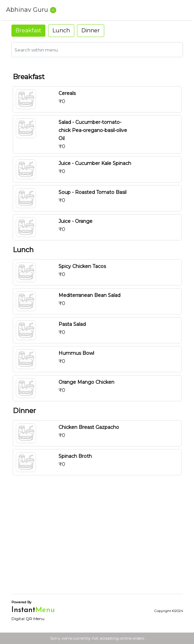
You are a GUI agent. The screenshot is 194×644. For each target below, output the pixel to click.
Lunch (61, 30)
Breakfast (28, 30)
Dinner (91, 30)
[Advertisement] (97, 541)
